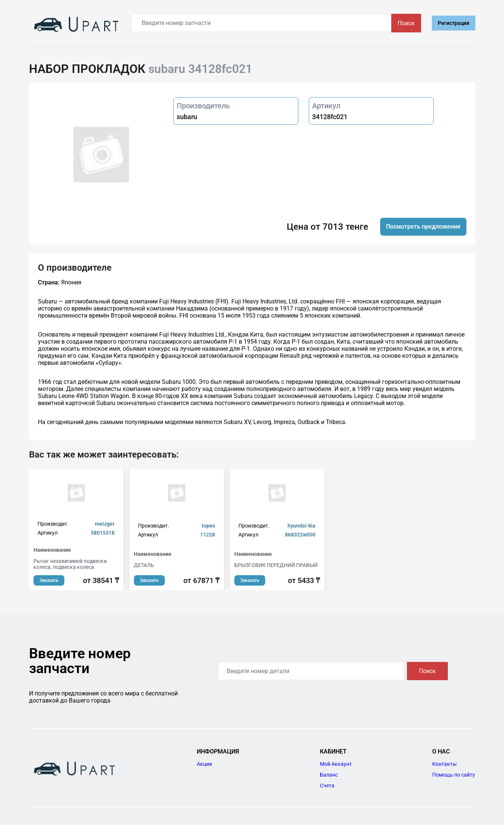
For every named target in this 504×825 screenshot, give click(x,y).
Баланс (329, 775)
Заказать (49, 580)
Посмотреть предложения (423, 227)
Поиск (406, 23)
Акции (204, 764)
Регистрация (454, 23)
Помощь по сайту (454, 775)
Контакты (444, 764)
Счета (327, 786)
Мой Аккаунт (336, 764)
